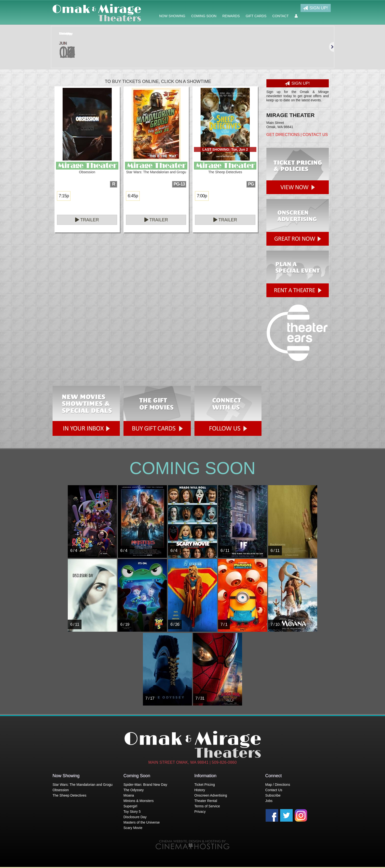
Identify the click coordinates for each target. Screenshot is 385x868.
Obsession (61, 790)
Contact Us (315, 135)
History (200, 790)
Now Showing (172, 16)
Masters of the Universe (142, 822)
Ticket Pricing (205, 785)
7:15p (64, 196)
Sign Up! (315, 8)
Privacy (200, 812)
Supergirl (130, 806)
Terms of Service (207, 806)
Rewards (231, 16)
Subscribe (273, 795)
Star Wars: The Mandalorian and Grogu (82, 785)
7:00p (202, 196)
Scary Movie (133, 828)
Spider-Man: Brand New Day (145, 785)
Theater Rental (206, 801)
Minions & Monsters (139, 801)
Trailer (87, 220)
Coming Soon (204, 16)
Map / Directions (278, 785)
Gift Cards (256, 16)
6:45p (133, 196)
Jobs (269, 801)
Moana (129, 795)
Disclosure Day (135, 817)
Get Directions (283, 135)
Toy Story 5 (132, 812)
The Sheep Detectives (69, 795)
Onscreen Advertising (211, 795)
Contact (281, 16)
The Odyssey (134, 790)
